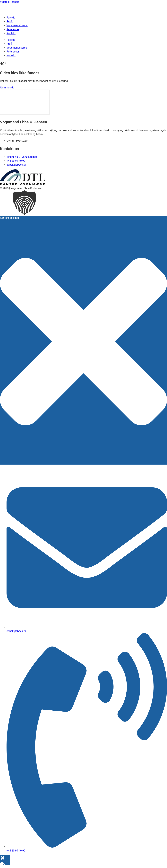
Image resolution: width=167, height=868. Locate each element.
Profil (10, 21)
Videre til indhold (10, 2)
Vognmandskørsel (17, 25)
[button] (83, 203)
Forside (11, 18)
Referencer (13, 29)
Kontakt (11, 33)
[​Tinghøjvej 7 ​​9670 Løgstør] (25, 102)
